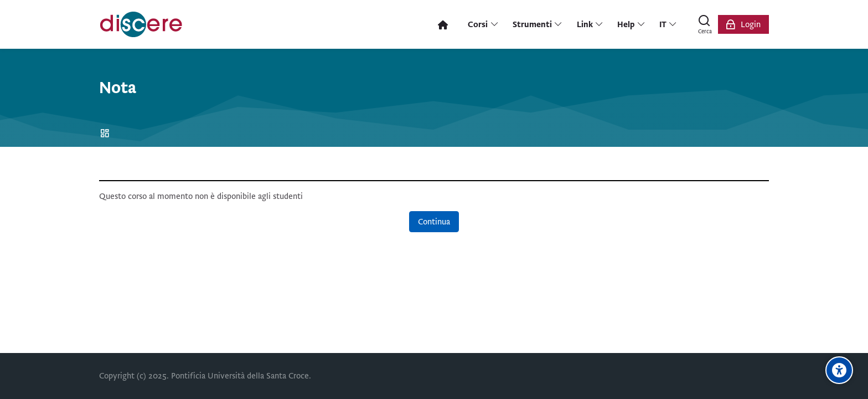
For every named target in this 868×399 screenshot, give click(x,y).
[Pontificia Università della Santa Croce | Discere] (141, 24)
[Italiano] (668, 24)
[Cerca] (705, 24)
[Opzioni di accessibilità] (839, 370)
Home (107, 134)
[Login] (743, 24)
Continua (434, 222)
